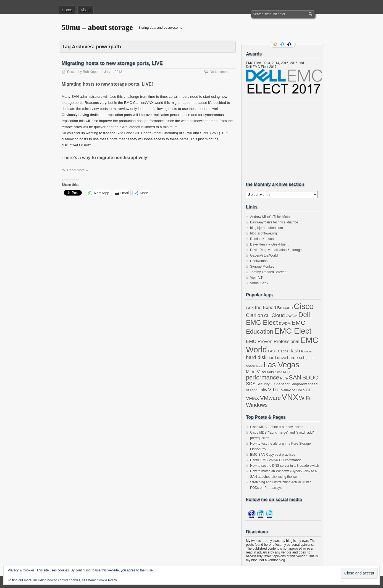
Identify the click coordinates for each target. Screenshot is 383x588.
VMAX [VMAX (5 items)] (253, 398)
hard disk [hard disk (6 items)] (256, 357)
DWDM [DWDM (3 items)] (285, 324)
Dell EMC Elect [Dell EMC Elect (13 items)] (278, 319)
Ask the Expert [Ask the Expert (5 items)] (261, 308)
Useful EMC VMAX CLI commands (276, 460)
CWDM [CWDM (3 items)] (292, 316)
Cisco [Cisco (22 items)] (304, 306)
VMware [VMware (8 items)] (270, 398)
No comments (220, 72)
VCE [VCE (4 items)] (307, 390)
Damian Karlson (262, 239)
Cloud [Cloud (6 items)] (278, 315)
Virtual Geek (259, 283)
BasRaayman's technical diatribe (274, 222)
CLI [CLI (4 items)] (267, 316)
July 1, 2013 (113, 72)
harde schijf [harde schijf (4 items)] (298, 358)
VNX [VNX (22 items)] (290, 397)
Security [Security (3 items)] (263, 384)
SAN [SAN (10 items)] (295, 377)
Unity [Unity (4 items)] (262, 390)
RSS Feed (276, 44)
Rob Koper (91, 72)
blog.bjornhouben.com (267, 228)
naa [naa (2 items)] (280, 372)
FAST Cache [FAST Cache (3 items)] (278, 351)
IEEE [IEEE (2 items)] (259, 366)
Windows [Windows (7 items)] (257, 405)
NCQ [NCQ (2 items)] (287, 372)
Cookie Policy (107, 580)
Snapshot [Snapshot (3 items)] (282, 384)
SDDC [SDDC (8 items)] (310, 378)
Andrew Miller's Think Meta (270, 217)
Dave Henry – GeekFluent (269, 244)
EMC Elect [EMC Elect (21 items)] (293, 331)
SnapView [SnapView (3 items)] (299, 384)
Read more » (78, 170)
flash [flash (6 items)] (295, 351)
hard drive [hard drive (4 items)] (277, 358)
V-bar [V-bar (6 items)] (274, 390)
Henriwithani (259, 261)
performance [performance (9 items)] (263, 378)
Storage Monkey (262, 267)
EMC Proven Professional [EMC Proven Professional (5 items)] (273, 342)
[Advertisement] (287, 141)
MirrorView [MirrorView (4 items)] (256, 372)
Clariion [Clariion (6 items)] (255, 315)
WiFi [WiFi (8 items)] (305, 398)
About (86, 10)
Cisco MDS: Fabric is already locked (277, 427)
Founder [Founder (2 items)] (306, 351)
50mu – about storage (97, 27)
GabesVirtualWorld (264, 255)
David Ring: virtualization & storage (276, 250)
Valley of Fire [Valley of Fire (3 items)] (292, 390)
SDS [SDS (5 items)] (251, 384)
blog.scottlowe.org (263, 233)
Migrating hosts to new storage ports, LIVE (112, 63)
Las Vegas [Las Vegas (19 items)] (281, 365)
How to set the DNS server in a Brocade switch (284, 466)
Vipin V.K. (257, 278)
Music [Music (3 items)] (272, 372)
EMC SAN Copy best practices (273, 455)
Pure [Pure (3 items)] (284, 378)
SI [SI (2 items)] (272, 384)
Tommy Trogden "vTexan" (269, 272)
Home (67, 10)
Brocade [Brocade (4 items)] (285, 308)
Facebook (290, 44)
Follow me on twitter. (283, 44)
